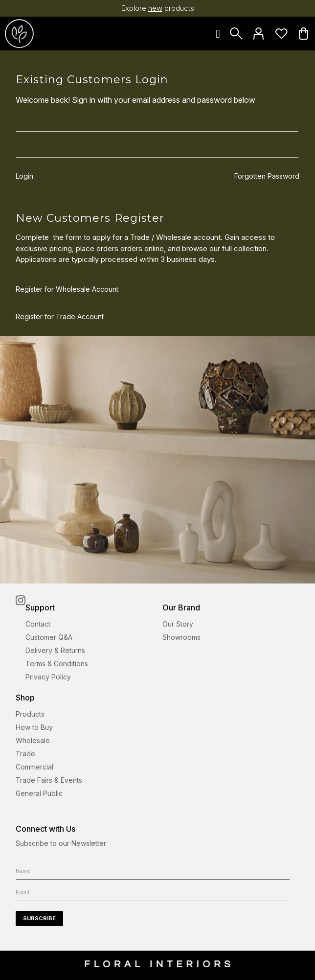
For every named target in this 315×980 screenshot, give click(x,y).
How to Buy (34, 727)
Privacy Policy (48, 677)
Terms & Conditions (57, 664)
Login (259, 34)
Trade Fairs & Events (49, 780)
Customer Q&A (49, 637)
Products (30, 714)
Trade (25, 754)
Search (236, 34)
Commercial (34, 767)
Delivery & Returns (55, 650)
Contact (38, 624)
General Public (39, 793)
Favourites (281, 34)
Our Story (178, 624)
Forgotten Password (267, 176)
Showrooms (181, 637)
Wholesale (33, 740)
